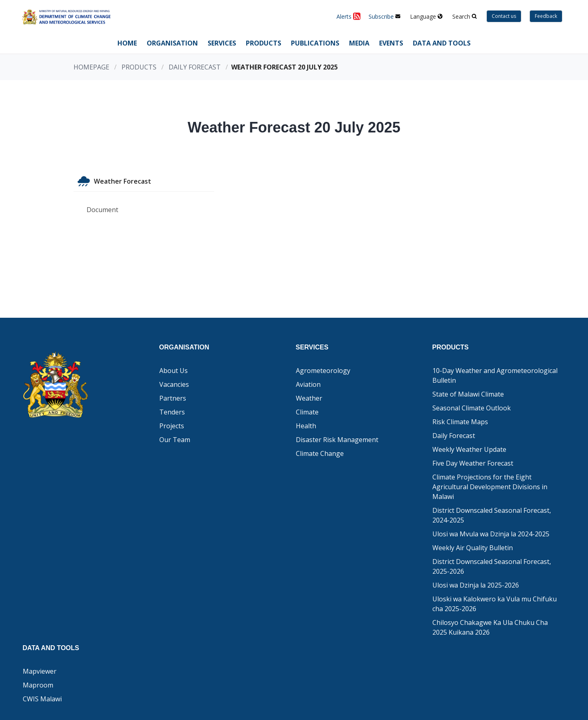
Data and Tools (442, 43)
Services (222, 43)
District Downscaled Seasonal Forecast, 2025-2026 (492, 566)
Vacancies (174, 384)
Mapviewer (40, 671)
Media (359, 43)
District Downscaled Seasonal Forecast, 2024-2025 (492, 515)
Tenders (172, 412)
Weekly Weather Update (469, 449)
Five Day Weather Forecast (473, 463)
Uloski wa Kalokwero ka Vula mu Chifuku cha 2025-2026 (495, 604)
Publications (315, 43)
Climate (307, 412)
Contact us (504, 16)
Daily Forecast (195, 67)
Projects (172, 426)
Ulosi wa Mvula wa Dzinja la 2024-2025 (491, 534)
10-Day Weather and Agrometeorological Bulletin (495, 375)
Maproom (38, 685)
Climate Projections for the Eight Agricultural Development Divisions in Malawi (490, 487)
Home (127, 43)
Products (264, 43)
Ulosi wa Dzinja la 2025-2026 (476, 585)
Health (306, 426)
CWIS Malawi (42, 699)
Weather (309, 398)
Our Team (175, 440)
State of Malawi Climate (468, 394)
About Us (174, 371)
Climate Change (320, 453)
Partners (173, 398)
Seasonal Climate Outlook (472, 408)
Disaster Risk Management (337, 440)
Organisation (172, 43)
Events (391, 43)
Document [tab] (102, 210)
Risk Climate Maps (460, 422)
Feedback (546, 16)
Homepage (91, 67)
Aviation (308, 384)
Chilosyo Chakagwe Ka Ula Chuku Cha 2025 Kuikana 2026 (490, 627)
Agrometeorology (323, 371)
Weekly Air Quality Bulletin (473, 548)
